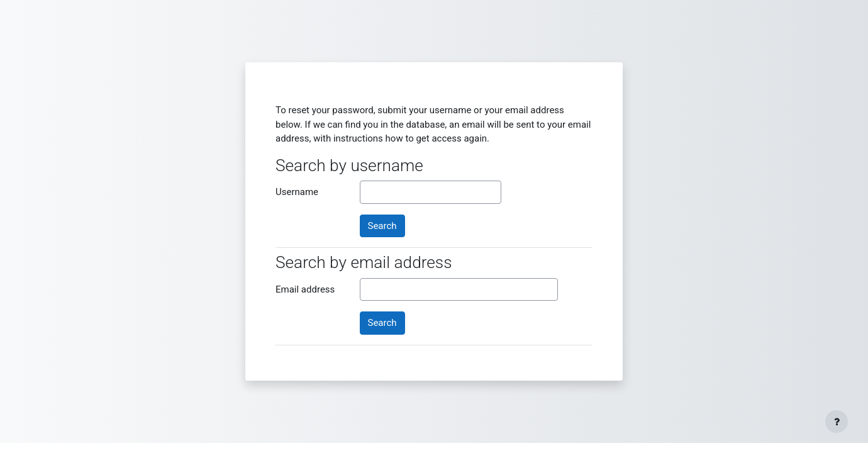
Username (297, 192)
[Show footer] (837, 422)
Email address (305, 289)
